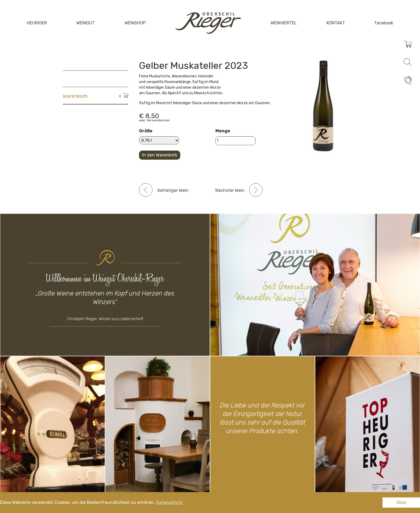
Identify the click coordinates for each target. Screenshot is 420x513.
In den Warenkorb (160, 155)
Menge (223, 131)
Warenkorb (75, 96)
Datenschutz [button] (169, 502)
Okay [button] (401, 502)
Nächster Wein (230, 190)
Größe (146, 131)
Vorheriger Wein (173, 190)
